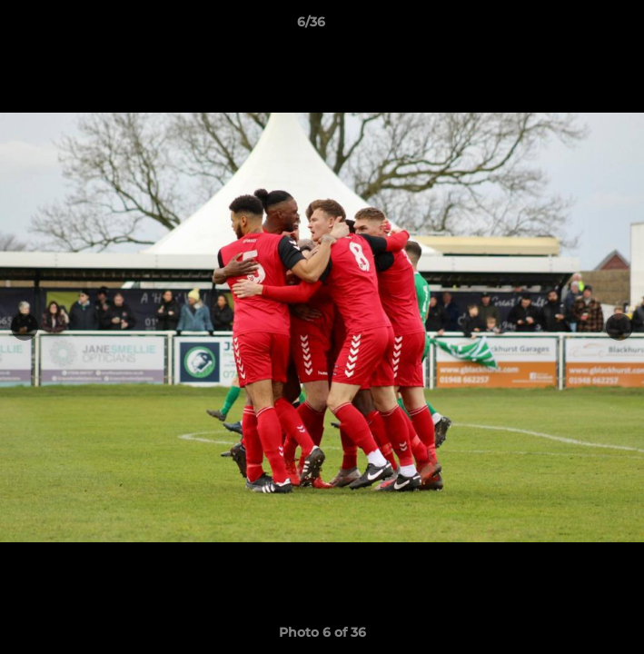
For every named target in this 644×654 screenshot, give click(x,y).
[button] (579, 26)
